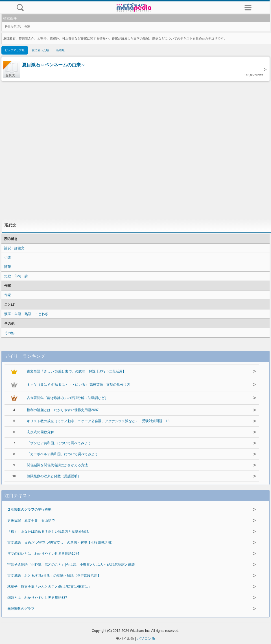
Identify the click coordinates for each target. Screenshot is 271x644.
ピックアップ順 (15, 50)
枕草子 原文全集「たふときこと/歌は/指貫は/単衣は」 (49, 587)
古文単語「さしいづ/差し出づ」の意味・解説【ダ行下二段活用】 (76, 371)
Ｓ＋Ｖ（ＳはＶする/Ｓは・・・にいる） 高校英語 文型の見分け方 (79, 385)
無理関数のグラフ (21, 609)
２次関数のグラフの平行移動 (29, 509)
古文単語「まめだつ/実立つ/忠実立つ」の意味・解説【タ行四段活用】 (61, 543)
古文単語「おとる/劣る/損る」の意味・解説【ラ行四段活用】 (54, 576)
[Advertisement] (136, 150)
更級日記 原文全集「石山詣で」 (33, 521)
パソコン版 (146, 638)
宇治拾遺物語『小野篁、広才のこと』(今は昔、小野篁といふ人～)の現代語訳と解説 (71, 565)
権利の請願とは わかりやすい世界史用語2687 (63, 410)
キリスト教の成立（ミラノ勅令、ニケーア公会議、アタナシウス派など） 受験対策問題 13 (98, 421)
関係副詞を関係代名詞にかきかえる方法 (57, 465)
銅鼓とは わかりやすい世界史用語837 (37, 598)
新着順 (60, 50)
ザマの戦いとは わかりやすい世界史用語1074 (43, 554)
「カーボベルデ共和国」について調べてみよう (62, 454)
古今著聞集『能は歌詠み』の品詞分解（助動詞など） (67, 398)
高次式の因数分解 (40, 432)
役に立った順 (40, 50)
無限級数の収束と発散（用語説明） (54, 476)
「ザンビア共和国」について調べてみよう (59, 443)
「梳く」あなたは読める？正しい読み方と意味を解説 (48, 532)
